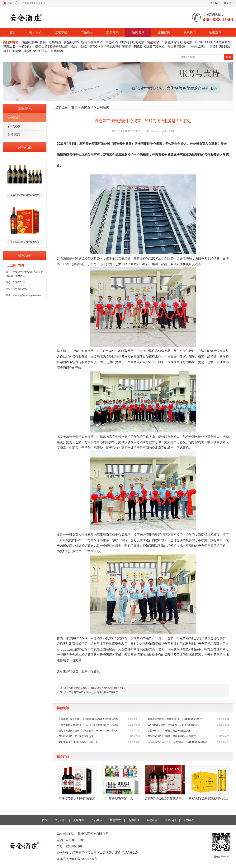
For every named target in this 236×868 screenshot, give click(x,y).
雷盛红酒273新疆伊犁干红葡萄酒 (170, 42)
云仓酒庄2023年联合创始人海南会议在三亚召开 (93, 692)
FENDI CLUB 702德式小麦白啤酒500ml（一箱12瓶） (170, 47)
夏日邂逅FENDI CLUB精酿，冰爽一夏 (99, 742)
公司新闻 (14, 117)
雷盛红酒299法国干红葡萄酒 (43, 51)
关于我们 (215, 3)
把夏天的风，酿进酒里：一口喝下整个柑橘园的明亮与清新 (99, 725)
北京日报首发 (91, 671)
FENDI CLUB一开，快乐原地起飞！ (99, 736)
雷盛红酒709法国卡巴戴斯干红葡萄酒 (106, 47)
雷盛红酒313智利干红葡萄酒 (125, 42)
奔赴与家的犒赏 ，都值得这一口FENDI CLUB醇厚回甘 (188, 719)
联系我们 (229, 3)
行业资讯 (14, 126)
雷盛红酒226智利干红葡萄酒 (83, 42)
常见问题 (14, 135)
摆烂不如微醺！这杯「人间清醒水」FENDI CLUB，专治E (99, 731)
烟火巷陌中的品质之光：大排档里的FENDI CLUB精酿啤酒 (188, 742)
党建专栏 (61, 32)
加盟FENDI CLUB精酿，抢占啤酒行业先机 (188, 731)
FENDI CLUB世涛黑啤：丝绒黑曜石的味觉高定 (188, 736)
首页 (13, 32)
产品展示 (87, 32)
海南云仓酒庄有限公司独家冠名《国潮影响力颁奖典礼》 (98, 688)
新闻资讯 (138, 32)
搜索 (229, 57)
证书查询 (215, 32)
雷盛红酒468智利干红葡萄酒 (42, 42)
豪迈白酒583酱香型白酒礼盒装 (56, 47)
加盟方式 (112, 32)
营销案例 (164, 32)
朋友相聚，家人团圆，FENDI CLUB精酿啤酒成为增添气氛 (99, 719)
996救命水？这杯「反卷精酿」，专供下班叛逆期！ (188, 725)
